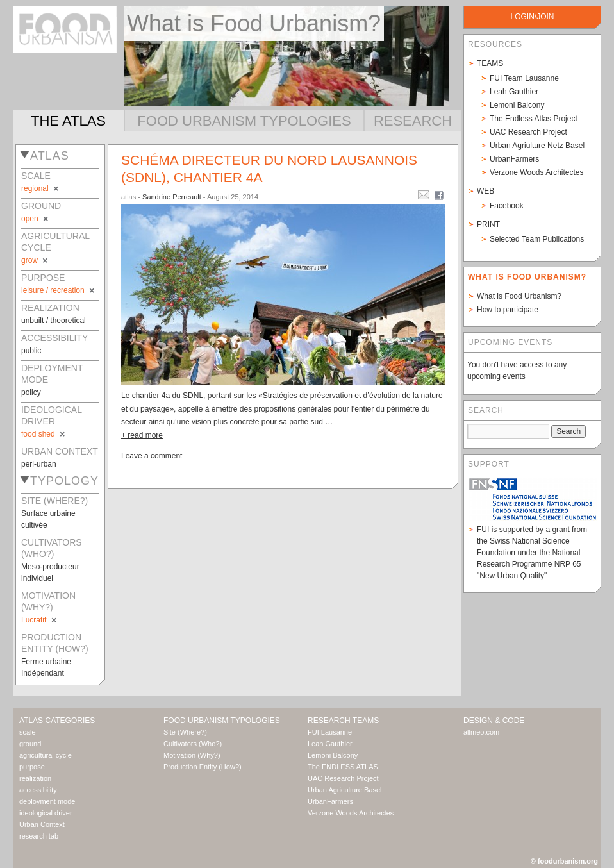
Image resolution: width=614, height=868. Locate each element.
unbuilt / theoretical (54, 321)
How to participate (508, 310)
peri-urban (39, 464)
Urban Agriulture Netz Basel (537, 146)
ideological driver (46, 813)
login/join (532, 17)
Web (485, 191)
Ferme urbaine (46, 662)
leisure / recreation (59, 290)
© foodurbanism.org (564, 861)
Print (488, 224)
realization (35, 778)
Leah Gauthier (514, 92)
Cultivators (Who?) (193, 744)
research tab (39, 836)
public (31, 351)
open (36, 219)
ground (30, 744)
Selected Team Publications (537, 239)
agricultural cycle (46, 755)
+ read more (142, 435)
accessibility (38, 790)
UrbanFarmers (514, 159)
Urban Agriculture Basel (345, 790)
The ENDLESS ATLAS (343, 767)
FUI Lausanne (330, 732)
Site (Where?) (185, 732)
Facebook (507, 206)
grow (35, 260)
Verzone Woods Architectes (537, 172)
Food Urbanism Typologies (244, 121)
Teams (490, 63)
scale (28, 732)
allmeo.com (481, 732)
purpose (32, 767)
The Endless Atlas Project (534, 119)
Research (413, 121)
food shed (44, 434)
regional (41, 188)
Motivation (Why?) (192, 755)
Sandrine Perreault (172, 197)
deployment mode (47, 801)
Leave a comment (152, 456)
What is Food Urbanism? (519, 296)
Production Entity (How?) (203, 767)
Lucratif (40, 620)
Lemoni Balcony (517, 105)
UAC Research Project (528, 132)
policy (31, 392)
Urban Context (42, 824)
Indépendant (43, 673)
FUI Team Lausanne (524, 78)
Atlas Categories (57, 721)
